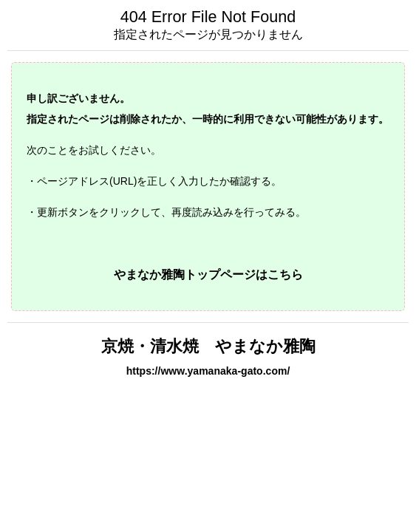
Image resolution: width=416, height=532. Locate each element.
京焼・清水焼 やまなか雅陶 (208, 346)
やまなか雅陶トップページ (185, 274)
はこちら (279, 274)
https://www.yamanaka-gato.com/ (208, 371)
